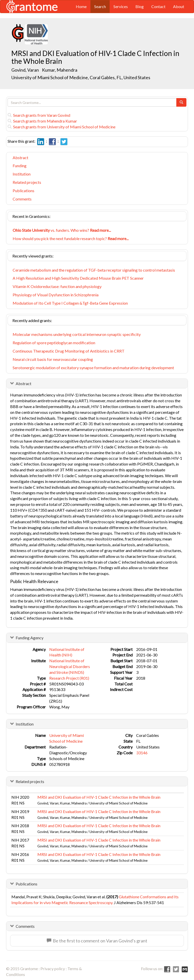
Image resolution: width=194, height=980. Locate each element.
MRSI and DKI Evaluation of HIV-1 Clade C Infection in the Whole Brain (99, 797)
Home (81, 6)
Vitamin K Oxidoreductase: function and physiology (57, 286)
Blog (140, 6)
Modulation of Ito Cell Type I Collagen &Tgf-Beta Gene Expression (70, 303)
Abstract (20, 157)
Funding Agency (30, 638)
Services (121, 6)
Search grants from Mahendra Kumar (42, 121)
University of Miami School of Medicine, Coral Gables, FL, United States (81, 77)
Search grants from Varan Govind (39, 115)
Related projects (27, 182)
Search (100, 6)
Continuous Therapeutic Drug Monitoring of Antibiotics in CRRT (69, 351)
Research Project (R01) (69, 678)
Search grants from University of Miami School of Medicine (62, 127)
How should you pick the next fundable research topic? (71, 238)
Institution (22, 174)
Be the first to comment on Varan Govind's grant (97, 941)
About (179, 6)
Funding (20, 166)
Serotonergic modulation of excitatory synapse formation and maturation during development (93, 368)
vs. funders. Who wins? (62, 230)
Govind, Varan (26, 70)
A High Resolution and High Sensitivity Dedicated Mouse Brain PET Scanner (78, 278)
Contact (158, 6)
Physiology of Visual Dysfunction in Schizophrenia (56, 295)
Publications (23, 191)
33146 (142, 753)
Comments (22, 199)
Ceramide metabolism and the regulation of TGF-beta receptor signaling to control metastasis (94, 270)
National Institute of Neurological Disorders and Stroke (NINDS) (70, 666)
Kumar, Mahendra (60, 70)
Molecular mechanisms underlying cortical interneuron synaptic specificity (77, 334)
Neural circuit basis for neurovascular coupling (53, 359)
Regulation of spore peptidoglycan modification (54, 343)
